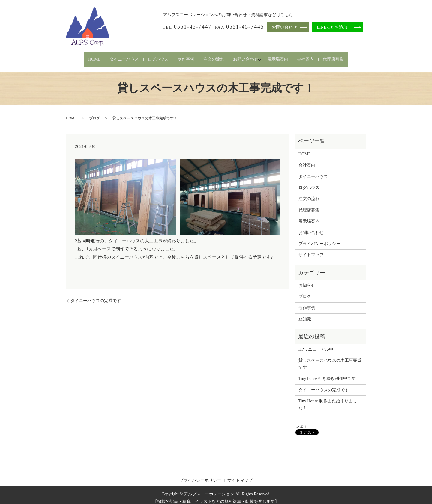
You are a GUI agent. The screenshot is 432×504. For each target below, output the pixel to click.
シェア (302, 421)
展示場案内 (285, 57)
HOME (79, 57)
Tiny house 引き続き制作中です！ (329, 373)
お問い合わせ (250, 57)
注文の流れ (214, 57)
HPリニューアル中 (316, 344)
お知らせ (307, 280)
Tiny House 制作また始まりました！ (328, 399)
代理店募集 (348, 57)
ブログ (94, 113)
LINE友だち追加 (332, 27)
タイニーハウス (113, 57)
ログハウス (151, 57)
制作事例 (182, 57)
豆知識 (305, 314)
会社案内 (317, 57)
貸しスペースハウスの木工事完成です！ (330, 359)
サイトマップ (311, 250)
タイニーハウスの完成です (96, 295)
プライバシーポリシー (319, 238)
